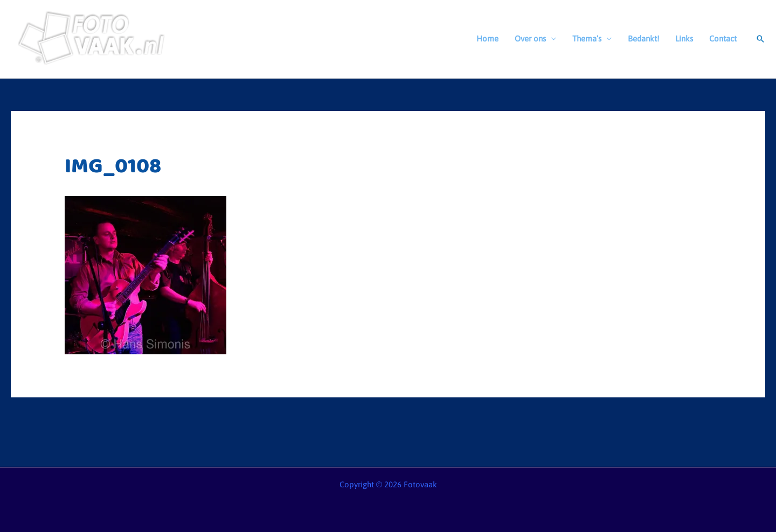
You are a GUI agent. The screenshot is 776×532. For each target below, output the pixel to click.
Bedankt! (643, 38)
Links (684, 38)
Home (487, 38)
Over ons (530, 38)
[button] (760, 39)
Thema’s (587, 38)
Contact (723, 38)
